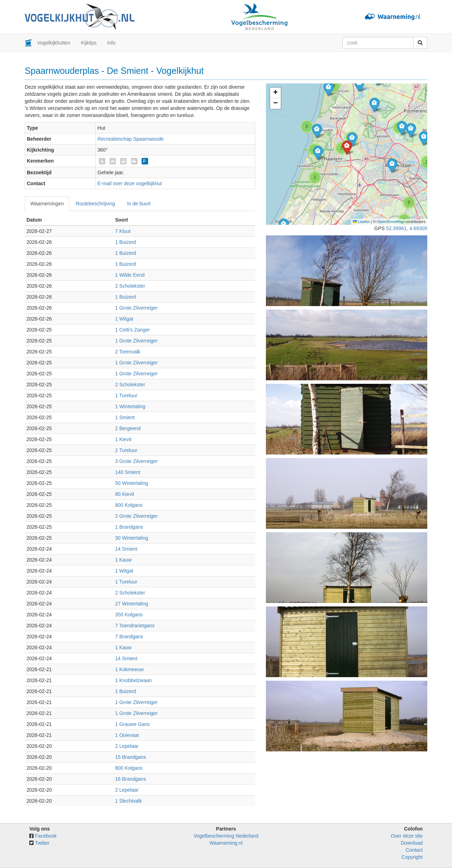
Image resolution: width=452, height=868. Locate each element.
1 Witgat (124, 319)
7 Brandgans (129, 637)
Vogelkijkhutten (54, 43)
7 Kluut (123, 231)
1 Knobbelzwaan (133, 680)
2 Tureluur (126, 450)
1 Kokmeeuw (129, 669)
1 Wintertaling (130, 406)
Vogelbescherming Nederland (226, 836)
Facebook (46, 836)
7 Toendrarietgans (135, 626)
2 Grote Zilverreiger (136, 516)
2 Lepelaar (127, 746)
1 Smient (125, 417)
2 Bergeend (128, 428)
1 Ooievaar (127, 735)
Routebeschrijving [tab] (95, 204)
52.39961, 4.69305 (407, 228)
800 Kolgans (129, 505)
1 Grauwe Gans (132, 724)
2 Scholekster (130, 286)
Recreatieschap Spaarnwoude (131, 139)
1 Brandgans (129, 527)
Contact (414, 850)
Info (111, 43)
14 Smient (126, 549)
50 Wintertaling (132, 483)
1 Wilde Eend (130, 275)
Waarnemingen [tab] (47, 204)
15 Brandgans (130, 757)
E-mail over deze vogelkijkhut (130, 183)
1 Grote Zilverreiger (136, 308)
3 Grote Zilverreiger (136, 461)
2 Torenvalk (128, 352)
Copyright (412, 857)
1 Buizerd (126, 242)
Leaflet (361, 222)
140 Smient (128, 472)
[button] (329, 89)
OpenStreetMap (391, 222)
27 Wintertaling (132, 604)
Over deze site (407, 836)
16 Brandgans (130, 779)
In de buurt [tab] (139, 204)
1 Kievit (123, 439)
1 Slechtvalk (128, 801)
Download (412, 843)
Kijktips (89, 43)
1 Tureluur (126, 395)
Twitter (42, 843)
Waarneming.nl (226, 843)
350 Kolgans (129, 615)
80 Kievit (125, 494)
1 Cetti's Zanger (132, 330)
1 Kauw (123, 560)
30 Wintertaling (132, 538)
